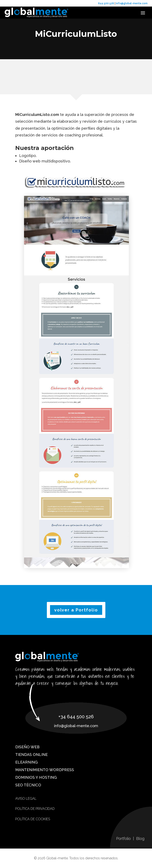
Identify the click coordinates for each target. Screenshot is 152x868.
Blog (140, 838)
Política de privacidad (35, 809)
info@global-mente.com (131, 3)
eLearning (26, 762)
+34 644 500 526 (76, 717)
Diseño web (27, 747)
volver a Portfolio (76, 610)
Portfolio (124, 838)
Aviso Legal (26, 799)
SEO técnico (28, 785)
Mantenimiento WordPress (45, 770)
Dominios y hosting (36, 777)
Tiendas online (31, 755)
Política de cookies (33, 819)
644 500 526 (106, 3)
